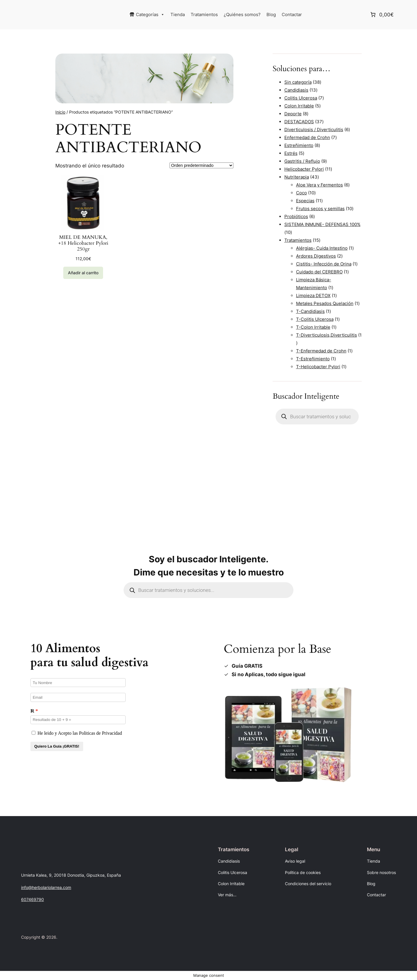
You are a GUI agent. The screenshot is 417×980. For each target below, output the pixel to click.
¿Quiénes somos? (242, 14)
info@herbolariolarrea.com (46, 887)
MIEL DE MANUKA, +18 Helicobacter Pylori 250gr (83, 243)
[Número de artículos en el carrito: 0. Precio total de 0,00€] (381, 15)
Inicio (60, 112)
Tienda (178, 14)
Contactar (292, 14)
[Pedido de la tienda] (201, 165)
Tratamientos (204, 14)
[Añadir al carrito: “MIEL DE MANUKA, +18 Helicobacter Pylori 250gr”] (83, 273)
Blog (271, 14)
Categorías (150, 15)
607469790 (33, 899)
